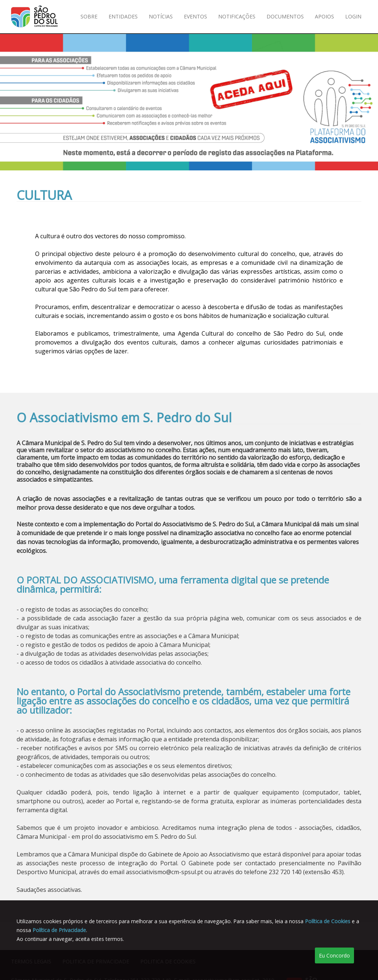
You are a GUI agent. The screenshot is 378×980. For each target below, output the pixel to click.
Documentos (285, 16)
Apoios (324, 16)
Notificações (237, 16)
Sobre (89, 16)
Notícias (161, 16)
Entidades (123, 16)
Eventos (195, 16)
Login (353, 16)
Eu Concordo (334, 955)
